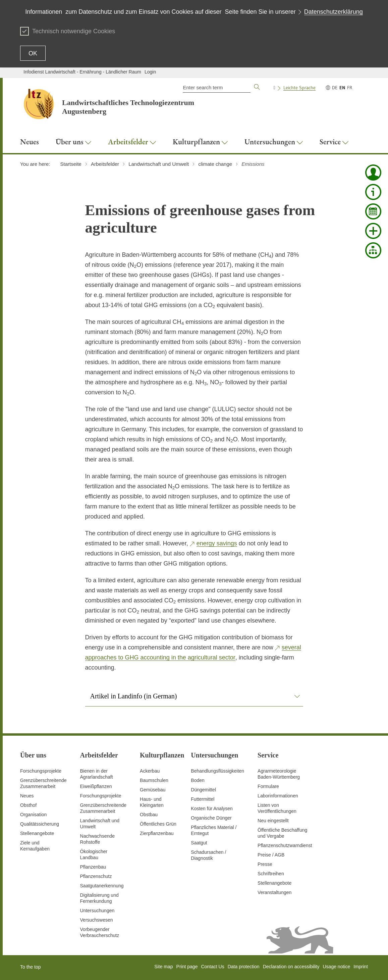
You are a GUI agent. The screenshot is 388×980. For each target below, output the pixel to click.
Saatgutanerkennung (102, 886)
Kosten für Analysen (212, 808)
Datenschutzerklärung (334, 12)
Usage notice (336, 967)
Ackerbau (150, 771)
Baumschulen (154, 780)
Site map (163, 967)
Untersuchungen (97, 911)
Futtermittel (203, 799)
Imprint (361, 967)
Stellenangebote (37, 833)
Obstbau (149, 815)
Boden (198, 780)
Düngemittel (203, 790)
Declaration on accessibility (291, 967)
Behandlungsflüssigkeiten (217, 771)
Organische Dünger (211, 818)
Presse (265, 864)
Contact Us (212, 967)
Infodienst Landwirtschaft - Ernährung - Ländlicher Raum (82, 72)
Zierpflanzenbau (157, 833)
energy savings (217, 543)
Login (150, 72)
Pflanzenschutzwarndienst (285, 845)
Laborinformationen (278, 796)
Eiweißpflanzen (96, 786)
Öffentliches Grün (158, 824)
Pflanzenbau (93, 867)
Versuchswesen (97, 920)
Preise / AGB (271, 855)
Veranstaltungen (274, 892)
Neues (27, 796)
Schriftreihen (271, 874)
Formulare (268, 786)
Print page (187, 967)
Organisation (33, 815)
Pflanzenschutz (96, 876)
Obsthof (28, 805)
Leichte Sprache (299, 88)
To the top (31, 967)
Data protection (244, 967)
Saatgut (199, 843)
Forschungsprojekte (41, 771)
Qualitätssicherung (40, 824)
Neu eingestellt (273, 821)
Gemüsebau (153, 790)
